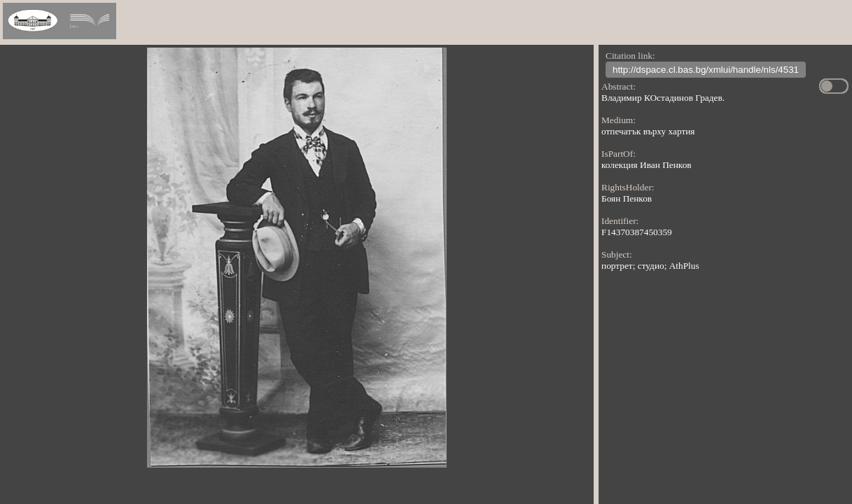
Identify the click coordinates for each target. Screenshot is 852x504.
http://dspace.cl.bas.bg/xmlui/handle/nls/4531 (706, 71)
